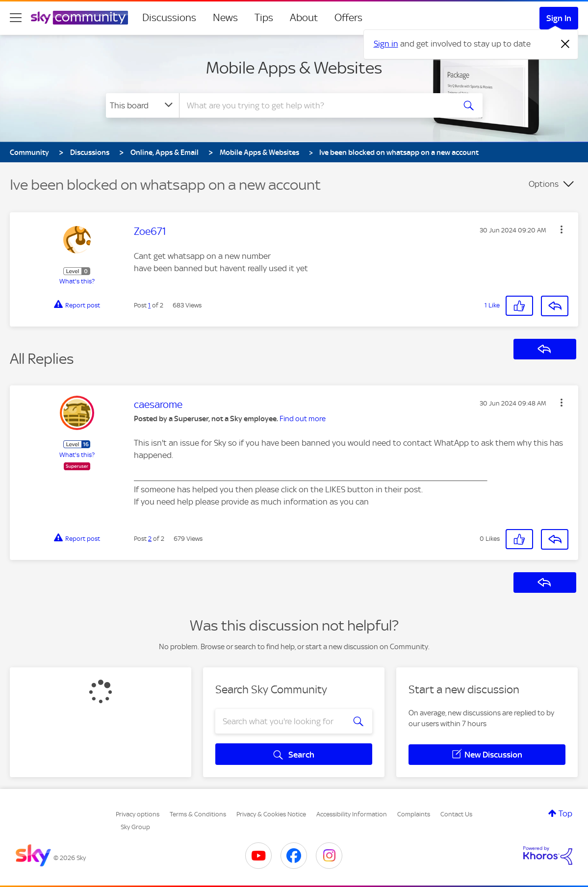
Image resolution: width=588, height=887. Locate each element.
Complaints (414, 814)
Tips (264, 18)
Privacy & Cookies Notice (271, 814)
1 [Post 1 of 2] (149, 305)
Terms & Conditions (198, 814)
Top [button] (565, 813)
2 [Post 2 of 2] (150, 539)
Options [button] (544, 184)
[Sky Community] (79, 18)
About (304, 18)
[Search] (316, 105)
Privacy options (138, 814)
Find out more (303, 419)
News (225, 18)
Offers (348, 18)
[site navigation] (16, 18)
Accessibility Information (352, 814)
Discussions (169, 18)
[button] (562, 229)
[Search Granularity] (142, 105)
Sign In (559, 18)
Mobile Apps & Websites (294, 68)
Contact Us (456, 814)
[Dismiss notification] (565, 44)
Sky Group (135, 827)
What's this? (77, 281)
